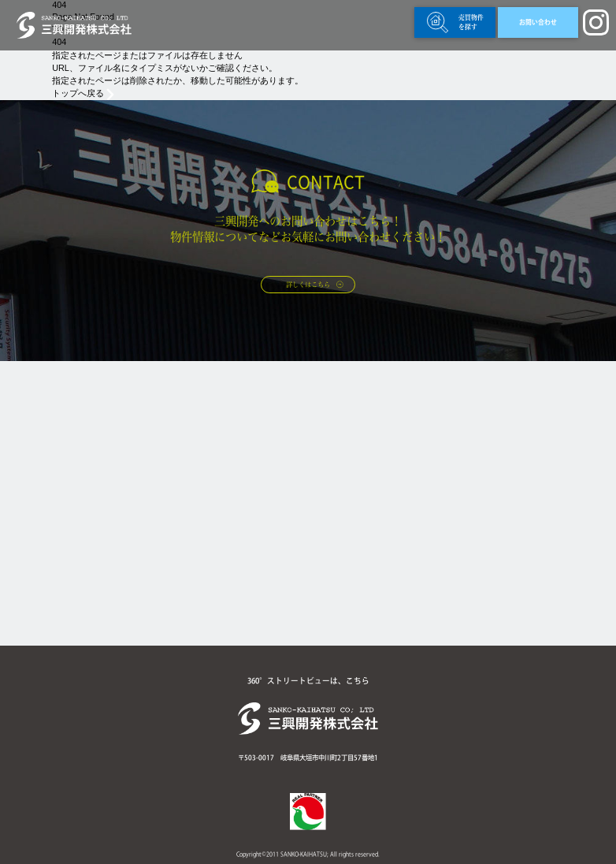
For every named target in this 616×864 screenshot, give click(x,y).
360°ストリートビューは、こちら (308, 681)
